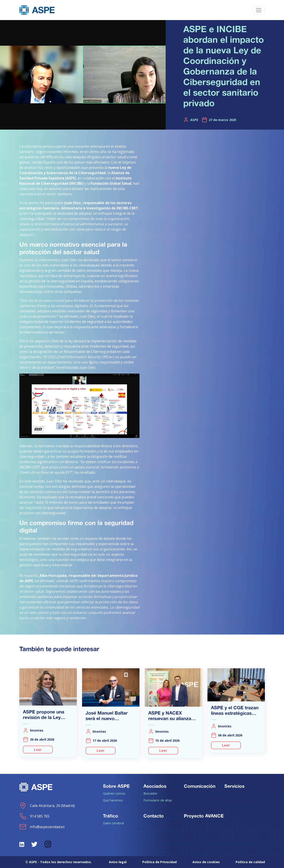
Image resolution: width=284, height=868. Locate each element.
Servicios (234, 786)
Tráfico (111, 816)
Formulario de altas (158, 800)
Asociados (155, 786)
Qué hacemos (113, 800)
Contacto (154, 816)
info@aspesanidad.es (42, 827)
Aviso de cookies (206, 862)
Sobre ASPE (116, 786)
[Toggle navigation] (259, 10)
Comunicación (200, 786)
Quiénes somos (114, 793)
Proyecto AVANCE (204, 816)
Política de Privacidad (159, 862)
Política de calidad (250, 862)
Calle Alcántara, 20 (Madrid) (47, 806)
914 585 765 (34, 816)
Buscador (150, 793)
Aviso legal (118, 862)
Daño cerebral (113, 823)
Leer (38, 750)
